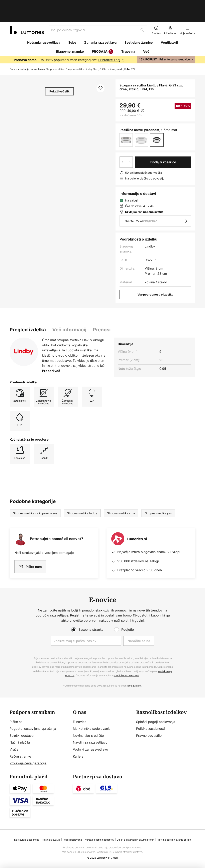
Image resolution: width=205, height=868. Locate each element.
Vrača (14, 749)
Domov (14, 52)
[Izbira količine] (126, 145)
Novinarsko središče (88, 736)
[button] (100, 71)
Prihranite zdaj (109, 43)
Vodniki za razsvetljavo (90, 749)
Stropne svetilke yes (158, 496)
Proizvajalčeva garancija (28, 763)
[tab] (28, 313)
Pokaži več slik (59, 74)
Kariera (78, 756)
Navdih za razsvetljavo (90, 742)
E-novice (80, 722)
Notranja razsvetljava (32, 52)
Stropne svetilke (55, 52)
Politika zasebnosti (150, 729)
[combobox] (98, 13)
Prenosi (102, 312)
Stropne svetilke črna (121, 496)
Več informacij (69, 312)
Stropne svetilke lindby (82, 496)
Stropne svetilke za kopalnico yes (35, 496)
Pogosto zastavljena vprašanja (33, 729)
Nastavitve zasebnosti (27, 840)
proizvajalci (135, 686)
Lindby (150, 229)
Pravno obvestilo (149, 736)
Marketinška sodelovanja (92, 729)
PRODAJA (103, 35)
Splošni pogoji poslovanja (156, 722)
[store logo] (27, 13)
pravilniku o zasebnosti (126, 675)
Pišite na (16, 722)
